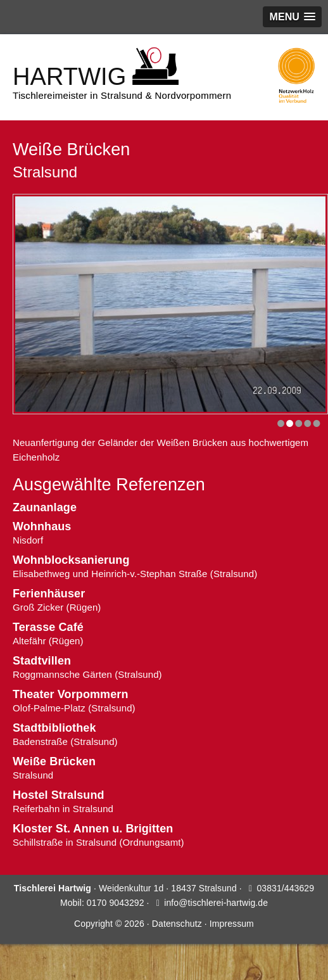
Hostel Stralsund (59, 795)
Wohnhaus (42, 526)
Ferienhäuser (49, 594)
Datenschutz (177, 924)
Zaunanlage (45, 507)
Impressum (232, 924)
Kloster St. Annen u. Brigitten (93, 829)
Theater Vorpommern (71, 694)
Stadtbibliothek (54, 728)
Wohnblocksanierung (71, 560)
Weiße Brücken (54, 761)
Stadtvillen (42, 661)
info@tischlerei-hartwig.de (216, 903)
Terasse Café (48, 627)
